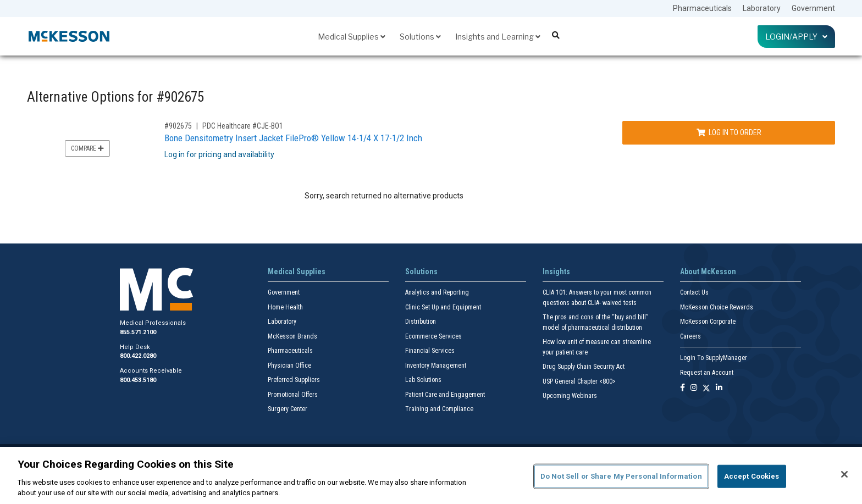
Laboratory (762, 8)
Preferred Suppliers (294, 380)
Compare (87, 148)
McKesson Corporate (708, 322)
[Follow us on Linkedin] (719, 388)
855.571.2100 (138, 332)
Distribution (421, 322)
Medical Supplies (352, 37)
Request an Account (707, 373)
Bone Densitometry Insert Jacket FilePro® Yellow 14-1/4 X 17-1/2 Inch (293, 138)
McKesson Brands (292, 336)
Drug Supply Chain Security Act (584, 367)
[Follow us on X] (706, 388)
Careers (690, 336)
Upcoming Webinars (570, 396)
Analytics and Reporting (437, 292)
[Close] (844, 474)
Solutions (420, 37)
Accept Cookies (752, 476)
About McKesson (708, 272)
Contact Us (694, 292)
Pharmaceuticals (702, 8)
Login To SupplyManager (714, 358)
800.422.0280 (138, 356)
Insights (556, 272)
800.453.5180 (138, 380)
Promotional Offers (293, 395)
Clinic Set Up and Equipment (443, 307)
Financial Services (430, 351)
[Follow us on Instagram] (694, 388)
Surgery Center (288, 409)
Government (813, 8)
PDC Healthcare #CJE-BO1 (243, 126)
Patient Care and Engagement (445, 395)
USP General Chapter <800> (579, 381)
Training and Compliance (439, 409)
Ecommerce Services (433, 336)
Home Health (285, 307)
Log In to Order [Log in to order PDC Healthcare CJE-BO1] (729, 132)
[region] (431, 475)
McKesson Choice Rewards (717, 307)
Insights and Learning (498, 37)
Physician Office (289, 365)
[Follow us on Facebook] (683, 388)
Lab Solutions (423, 380)
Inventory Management (436, 365)
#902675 (178, 126)
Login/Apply (796, 37)
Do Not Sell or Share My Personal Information (621, 476)
